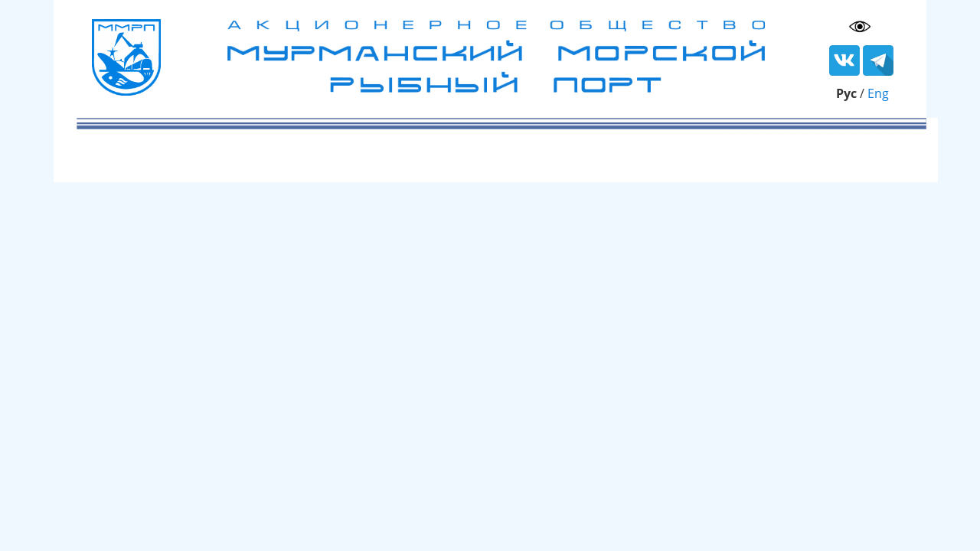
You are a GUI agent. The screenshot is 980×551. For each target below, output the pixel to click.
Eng (878, 93)
